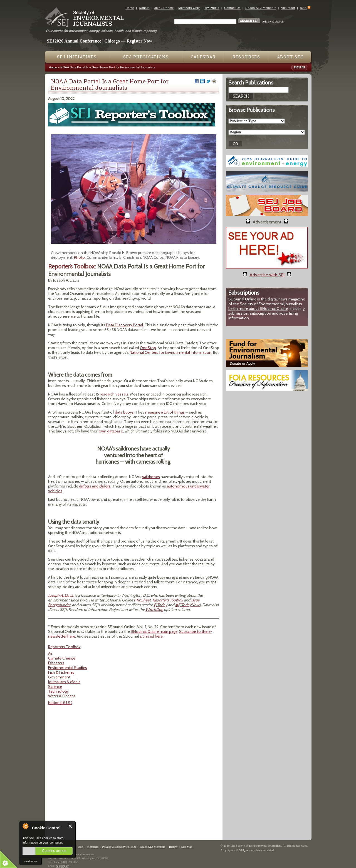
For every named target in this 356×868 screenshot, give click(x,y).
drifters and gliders (95, 486)
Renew (173, 847)
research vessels (114, 394)
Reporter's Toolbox (168, 600)
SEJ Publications (146, 57)
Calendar (203, 57)
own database (111, 431)
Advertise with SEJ (267, 275)
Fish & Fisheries (61, 672)
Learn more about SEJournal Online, (259, 309)
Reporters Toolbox (64, 647)
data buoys (124, 412)
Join (80, 847)
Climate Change (62, 658)
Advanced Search (273, 21)
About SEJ (290, 57)
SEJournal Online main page (154, 631)
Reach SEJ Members (261, 8)
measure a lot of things (165, 412)
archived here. (152, 636)
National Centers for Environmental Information (170, 352)
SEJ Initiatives (77, 57)
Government (59, 677)
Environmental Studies (68, 668)
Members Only (189, 8)
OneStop (148, 348)
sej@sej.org (63, 866)
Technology (58, 691)
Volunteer (288, 8)
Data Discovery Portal (124, 325)
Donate (144, 8)
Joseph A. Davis (61, 595)
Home (130, 8)
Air (50, 653)
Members (93, 847)
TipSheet (143, 600)
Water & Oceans (62, 696)
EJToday (160, 605)
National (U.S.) (60, 703)
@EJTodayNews (188, 605)
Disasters (56, 663)
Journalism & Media (64, 682)
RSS (303, 8)
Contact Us (232, 8)
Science (55, 687)
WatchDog (154, 610)
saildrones (151, 477)
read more (31, 861)
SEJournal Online (242, 299)
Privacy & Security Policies (119, 847)
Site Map (187, 847)
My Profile (212, 8)
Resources (246, 57)
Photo (79, 257)
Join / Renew (164, 8)
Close (71, 826)
